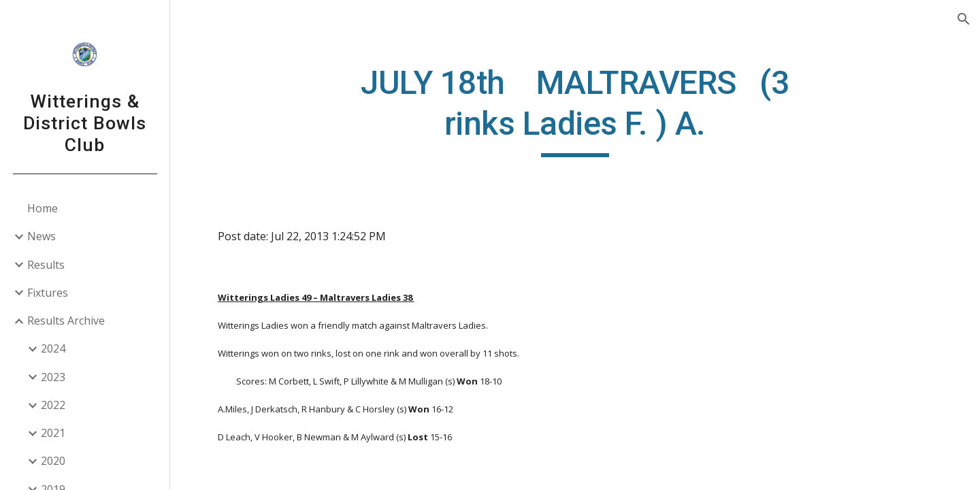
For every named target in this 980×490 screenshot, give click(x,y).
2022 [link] (53, 405)
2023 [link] (53, 377)
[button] (964, 19)
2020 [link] (53, 461)
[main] (575, 110)
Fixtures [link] (48, 293)
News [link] (42, 236)
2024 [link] (53, 348)
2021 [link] (53, 433)
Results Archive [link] (66, 321)
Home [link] (43, 208)
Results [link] (46, 265)
